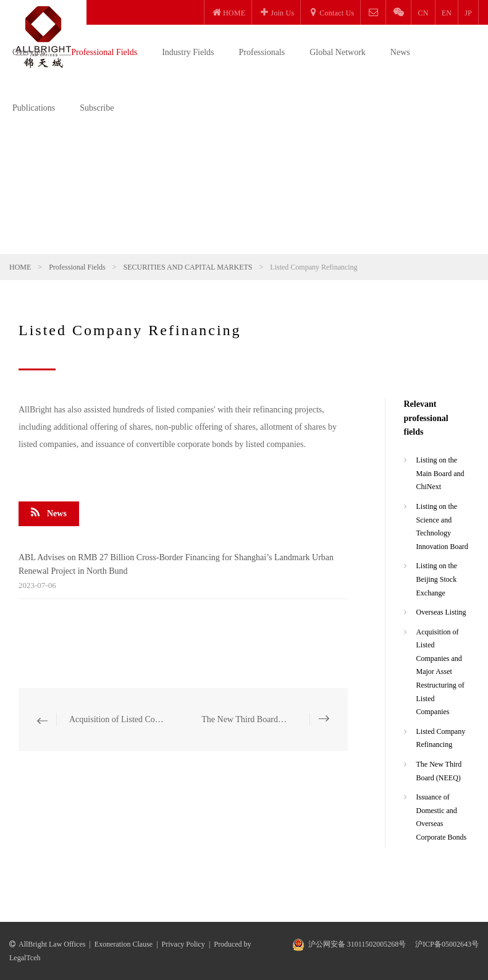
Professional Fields (104, 52)
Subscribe (97, 108)
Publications (34, 108)
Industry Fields (188, 52)
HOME (20, 267)
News (400, 52)
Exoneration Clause (124, 944)
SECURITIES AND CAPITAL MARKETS (188, 267)
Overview (29, 52)
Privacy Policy (183, 944)
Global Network (338, 52)
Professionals (262, 52)
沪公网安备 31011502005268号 (357, 944)
